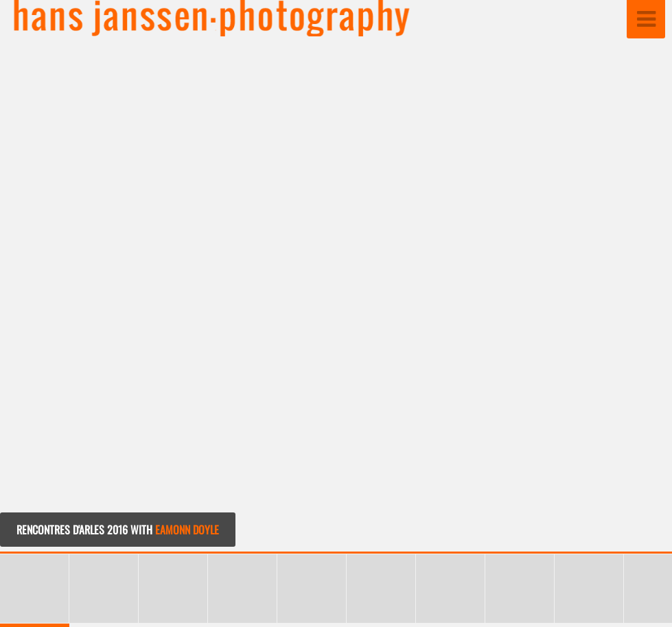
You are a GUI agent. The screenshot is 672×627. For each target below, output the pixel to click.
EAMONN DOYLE (187, 530)
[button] (631, 277)
